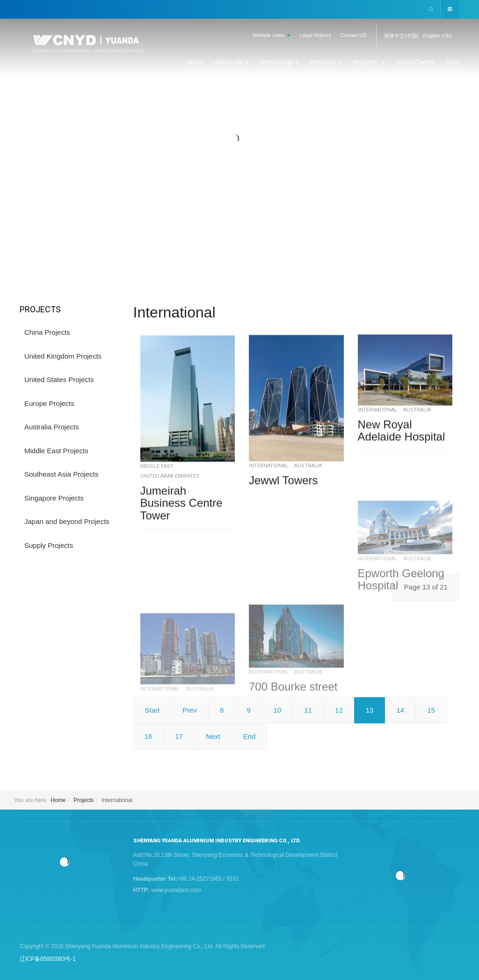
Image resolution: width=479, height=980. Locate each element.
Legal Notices (316, 35)
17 (179, 736)
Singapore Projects (54, 498)
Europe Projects (49, 403)
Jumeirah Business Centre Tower (181, 528)
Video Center (415, 62)
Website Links (272, 35)
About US (231, 62)
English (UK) (437, 36)
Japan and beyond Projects (67, 521)
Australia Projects (52, 427)
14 (400, 710)
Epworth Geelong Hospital (401, 637)
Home (194, 62)
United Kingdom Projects (63, 356)
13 (370, 710)
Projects (369, 62)
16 (149, 736)
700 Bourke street (293, 743)
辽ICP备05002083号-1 (48, 959)
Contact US (354, 35)
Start (152, 710)
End (250, 736)
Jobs (452, 62)
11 (308, 710)
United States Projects (59, 379)
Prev (190, 710)
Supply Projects (49, 545)
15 (431, 710)
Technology (279, 62)
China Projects (47, 332)
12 (339, 710)
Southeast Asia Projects (61, 474)
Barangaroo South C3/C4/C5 (186, 777)
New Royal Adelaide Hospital (402, 446)
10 (278, 710)
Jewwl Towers (283, 501)
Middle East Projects (56, 451)
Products (326, 62)
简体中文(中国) (401, 36)
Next (213, 736)
